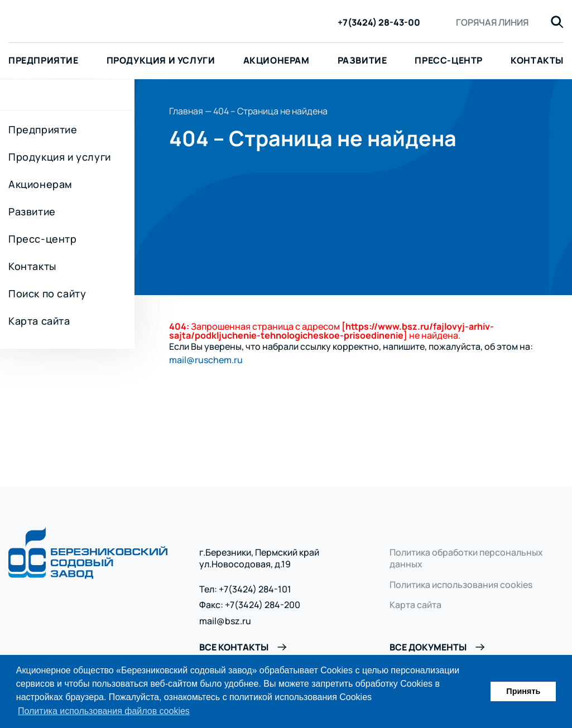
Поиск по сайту (47, 293)
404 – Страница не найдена (270, 111)
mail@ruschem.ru (206, 360)
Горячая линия (492, 22)
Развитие (362, 60)
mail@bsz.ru (225, 621)
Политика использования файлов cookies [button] (104, 711)
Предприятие (43, 129)
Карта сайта (39, 321)
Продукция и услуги (161, 60)
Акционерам (277, 60)
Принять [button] (523, 691)
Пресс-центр (449, 60)
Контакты (32, 266)
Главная (186, 111)
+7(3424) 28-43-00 (379, 23)
